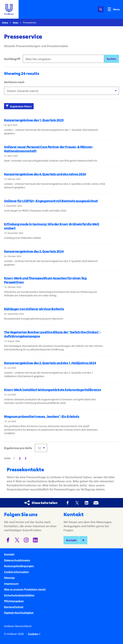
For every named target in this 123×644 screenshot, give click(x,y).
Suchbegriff (12, 59)
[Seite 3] (26, 458)
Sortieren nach (14, 82)
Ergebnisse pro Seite (18, 448)
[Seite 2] (20, 458)
